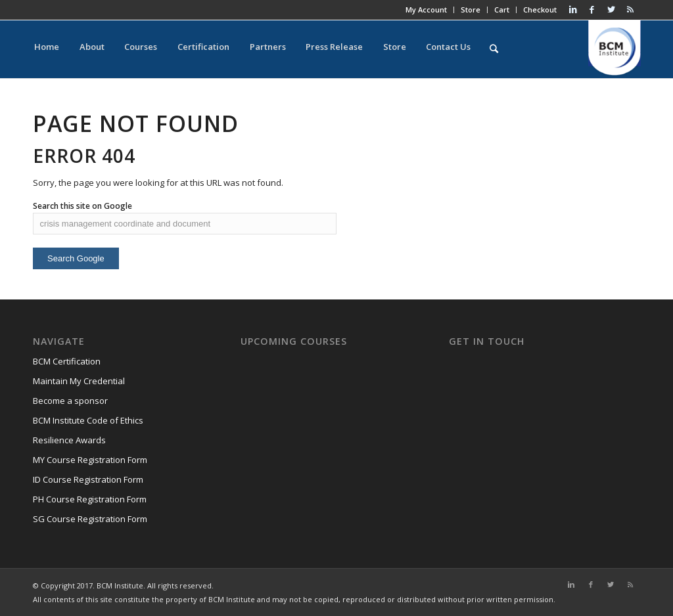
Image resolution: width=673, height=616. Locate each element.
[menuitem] (470, 49)
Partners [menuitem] (254, 49)
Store (468, 10)
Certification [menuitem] (193, 49)
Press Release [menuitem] (318, 49)
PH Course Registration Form (90, 499)
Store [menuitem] (375, 49)
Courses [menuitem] (133, 49)
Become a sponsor (70, 401)
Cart (499, 10)
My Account (424, 10)
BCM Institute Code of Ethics (88, 420)
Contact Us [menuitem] (426, 49)
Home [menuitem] (45, 49)
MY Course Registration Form (90, 460)
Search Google (76, 258)
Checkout (537, 10)
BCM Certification (67, 361)
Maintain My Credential (79, 381)
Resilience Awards (69, 440)
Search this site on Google (82, 206)
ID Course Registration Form (88, 479)
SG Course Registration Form (90, 519)
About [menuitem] (87, 49)
